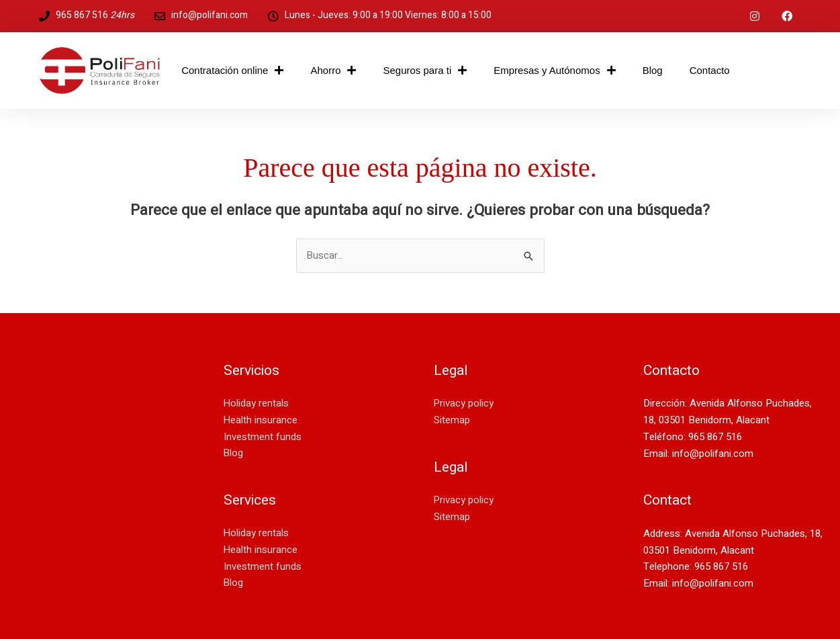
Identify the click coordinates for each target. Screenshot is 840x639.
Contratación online (232, 71)
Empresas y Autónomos (554, 71)
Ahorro (333, 71)
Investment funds (263, 437)
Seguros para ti (425, 71)
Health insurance (261, 421)
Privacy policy (464, 404)
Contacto (710, 70)
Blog (653, 70)
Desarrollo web (47, 474)
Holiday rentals (256, 404)
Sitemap (452, 421)
